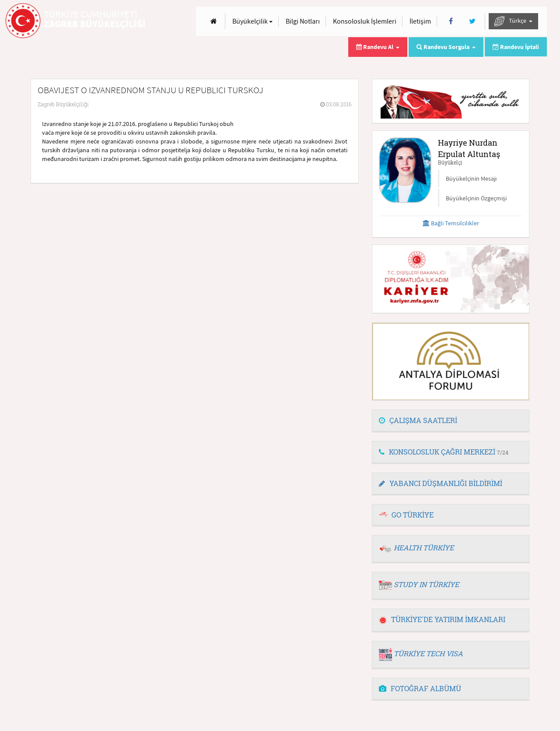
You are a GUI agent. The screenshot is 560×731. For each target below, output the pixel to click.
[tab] (451, 421)
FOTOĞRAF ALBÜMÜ (420, 688)
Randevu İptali (516, 47)
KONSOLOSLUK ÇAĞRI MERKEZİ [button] (444, 452)
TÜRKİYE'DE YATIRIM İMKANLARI (442, 619)
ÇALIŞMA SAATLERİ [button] (418, 420)
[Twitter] (472, 21)
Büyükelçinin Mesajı (471, 178)
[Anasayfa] (214, 21)
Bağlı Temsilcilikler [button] (451, 223)
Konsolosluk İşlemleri (365, 21)
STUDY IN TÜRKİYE (426, 584)
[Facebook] (451, 21)
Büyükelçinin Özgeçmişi (476, 198)
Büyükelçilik (252, 21)
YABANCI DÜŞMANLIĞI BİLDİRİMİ (441, 483)
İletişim (420, 21)
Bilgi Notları (303, 21)
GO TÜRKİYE (413, 515)
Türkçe (513, 21)
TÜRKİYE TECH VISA (428, 653)
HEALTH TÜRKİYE (424, 547)
